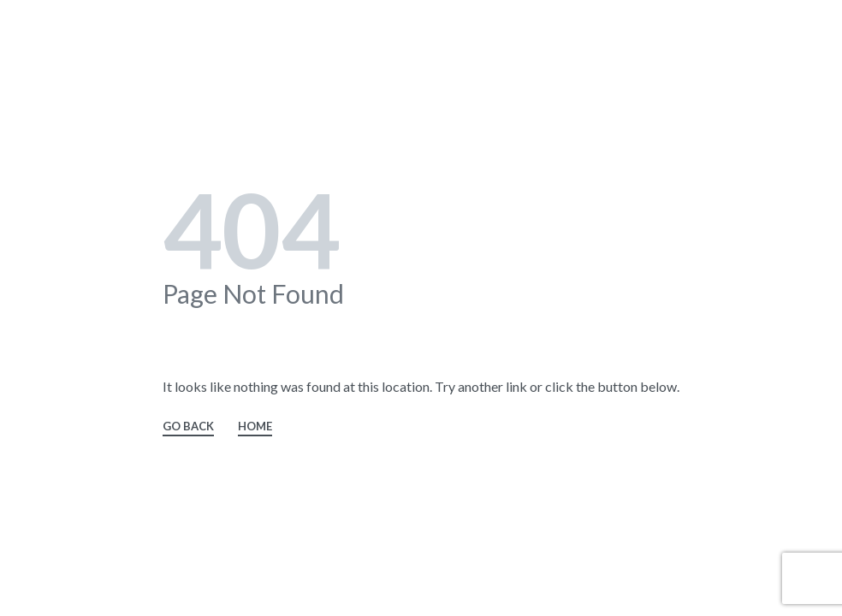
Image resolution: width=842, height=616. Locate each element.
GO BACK (188, 427)
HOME (255, 427)
